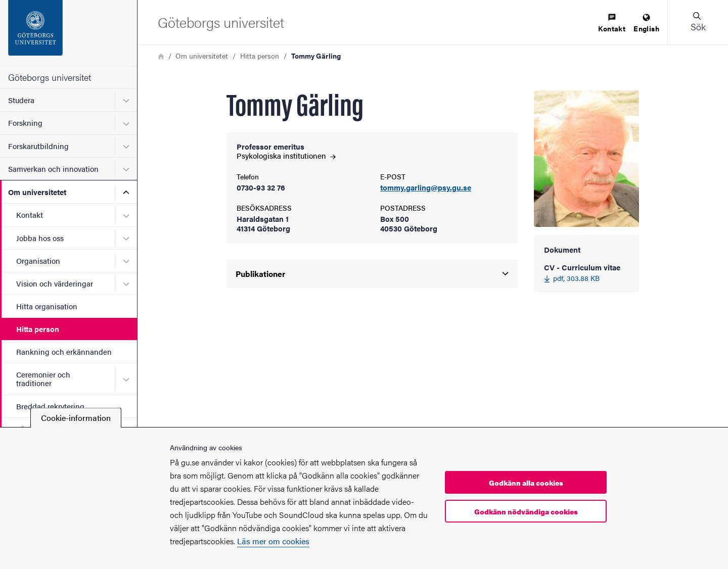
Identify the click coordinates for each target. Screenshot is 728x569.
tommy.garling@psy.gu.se (426, 188)
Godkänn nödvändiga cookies (526, 511)
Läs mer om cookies (273, 541)
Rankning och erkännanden (64, 351)
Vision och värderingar (55, 283)
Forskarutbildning (38, 146)
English (646, 23)
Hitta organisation (47, 306)
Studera (21, 100)
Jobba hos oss (40, 238)
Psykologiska (286, 155)
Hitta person (38, 329)
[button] (698, 22)
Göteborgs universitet (50, 77)
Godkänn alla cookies (526, 483)
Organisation (38, 260)
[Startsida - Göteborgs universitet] (69, 33)
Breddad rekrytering (50, 406)
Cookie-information (76, 418)
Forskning (25, 123)
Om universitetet (37, 192)
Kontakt (30, 215)
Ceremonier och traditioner (43, 378)
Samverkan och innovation (53, 169)
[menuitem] (612, 23)
